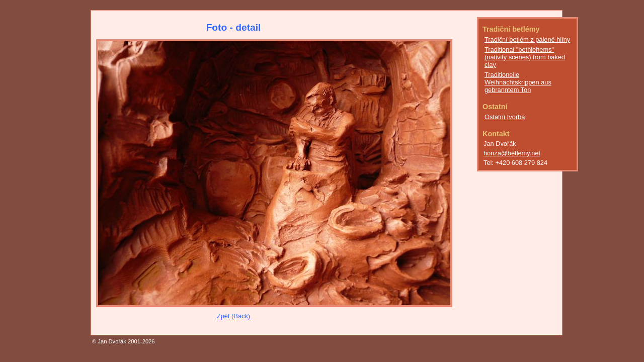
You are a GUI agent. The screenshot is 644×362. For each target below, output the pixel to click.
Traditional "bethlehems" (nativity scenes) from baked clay (525, 57)
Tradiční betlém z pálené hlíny (527, 39)
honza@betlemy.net (512, 153)
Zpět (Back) (233, 316)
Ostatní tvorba (505, 117)
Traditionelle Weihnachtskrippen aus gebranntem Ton (518, 82)
